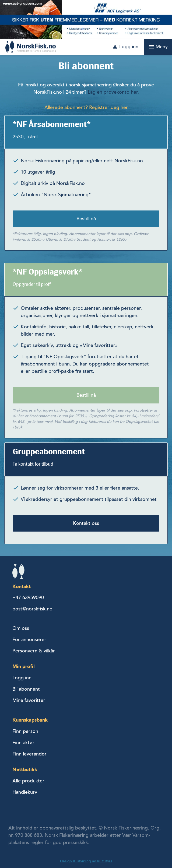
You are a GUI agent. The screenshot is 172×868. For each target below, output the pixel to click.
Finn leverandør (29, 754)
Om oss (21, 628)
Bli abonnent (26, 689)
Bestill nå (86, 219)
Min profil (24, 666)
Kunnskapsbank (30, 720)
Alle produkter (28, 781)
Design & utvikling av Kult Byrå (86, 861)
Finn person (25, 731)
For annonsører (29, 639)
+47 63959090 (28, 598)
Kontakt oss (86, 523)
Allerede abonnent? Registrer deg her (86, 107)
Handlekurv (25, 792)
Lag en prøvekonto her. (113, 92)
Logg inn (22, 678)
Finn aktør (23, 743)
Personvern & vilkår (34, 651)
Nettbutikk (25, 769)
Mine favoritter (29, 700)
